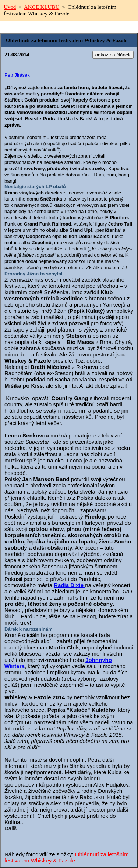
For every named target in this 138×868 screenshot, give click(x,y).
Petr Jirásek (17, 75)
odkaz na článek (113, 55)
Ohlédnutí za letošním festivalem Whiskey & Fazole (67, 857)
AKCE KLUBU (42, 7)
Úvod (10, 7)
